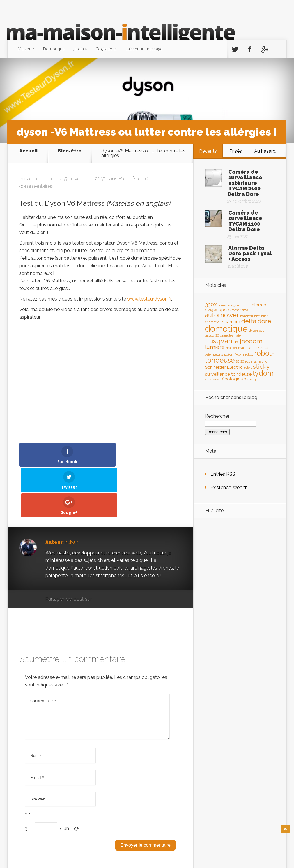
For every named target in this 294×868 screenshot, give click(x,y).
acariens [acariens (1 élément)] (224, 305)
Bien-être (70, 151)
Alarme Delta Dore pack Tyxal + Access (250, 253)
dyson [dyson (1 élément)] (253, 331)
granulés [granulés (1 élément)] (227, 335)
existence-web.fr (265, 852)
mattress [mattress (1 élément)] (245, 348)
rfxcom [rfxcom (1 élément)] (239, 354)
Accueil (29, 151)
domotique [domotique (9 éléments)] (226, 329)
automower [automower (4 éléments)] (222, 315)
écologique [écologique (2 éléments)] (234, 379)
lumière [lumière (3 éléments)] (215, 347)
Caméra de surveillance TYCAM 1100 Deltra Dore (245, 221)
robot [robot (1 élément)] (249, 354)
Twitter (124, 549)
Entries (223, 474)
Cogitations (106, 49)
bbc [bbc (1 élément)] (257, 316)
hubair (50, 179)
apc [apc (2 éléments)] (223, 309)
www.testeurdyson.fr (149, 299)
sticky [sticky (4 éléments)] (261, 367)
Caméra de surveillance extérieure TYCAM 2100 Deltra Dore (245, 183)
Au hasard (265, 151)
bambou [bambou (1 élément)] (247, 316)
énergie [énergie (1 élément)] (253, 379)
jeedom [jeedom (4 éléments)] (251, 341)
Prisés (236, 151)
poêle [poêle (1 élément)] (228, 354)
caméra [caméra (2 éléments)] (232, 322)
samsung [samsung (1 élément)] (261, 361)
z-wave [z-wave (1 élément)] (215, 379)
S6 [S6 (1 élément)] (238, 361)
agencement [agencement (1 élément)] (241, 305)
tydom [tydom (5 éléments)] (263, 373)
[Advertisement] (240, 614)
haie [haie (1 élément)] (238, 335)
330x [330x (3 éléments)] (211, 304)
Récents (208, 151)
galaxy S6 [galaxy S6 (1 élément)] (212, 335)
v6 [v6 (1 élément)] (207, 379)
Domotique (54, 49)
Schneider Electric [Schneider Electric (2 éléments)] (224, 367)
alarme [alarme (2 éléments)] (259, 305)
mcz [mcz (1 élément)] (256, 348)
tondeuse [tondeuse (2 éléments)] (241, 374)
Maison (25, 49)
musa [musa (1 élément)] (264, 348)
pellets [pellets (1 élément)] (218, 354)
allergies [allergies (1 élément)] (211, 310)
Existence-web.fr (229, 487)
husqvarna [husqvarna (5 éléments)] (222, 341)
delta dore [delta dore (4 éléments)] (256, 321)
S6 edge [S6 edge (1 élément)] (246, 361)
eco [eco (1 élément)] (262, 331)
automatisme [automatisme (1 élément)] (238, 310)
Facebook (113, 549)
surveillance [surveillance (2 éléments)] (217, 374)
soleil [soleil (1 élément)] (248, 368)
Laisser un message (144, 49)
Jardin (79, 49)
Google (102, 549)
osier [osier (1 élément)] (208, 354)
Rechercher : (218, 416)
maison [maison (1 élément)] (231, 348)
